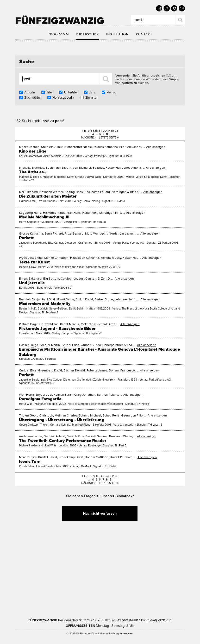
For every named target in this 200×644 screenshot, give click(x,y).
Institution (117, 34)
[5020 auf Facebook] (159, 8)
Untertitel (71, 92)
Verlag (111, 92)
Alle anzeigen (156, 147)
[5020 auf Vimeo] (174, 8)
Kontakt (144, 34)
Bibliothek (88, 34)
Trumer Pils (138, 588)
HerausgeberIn (63, 98)
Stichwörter (33, 98)
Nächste (88, 138)
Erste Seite (91, 131)
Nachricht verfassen (100, 513)
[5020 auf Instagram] (167, 8)
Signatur (91, 98)
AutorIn (30, 92)
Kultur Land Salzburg (125, 555)
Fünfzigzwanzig (60, 21)
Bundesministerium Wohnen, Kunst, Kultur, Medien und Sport (79, 588)
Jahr (92, 92)
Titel (49, 92)
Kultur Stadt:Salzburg (76, 555)
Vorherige (110, 131)
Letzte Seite (109, 138)
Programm (58, 34)
